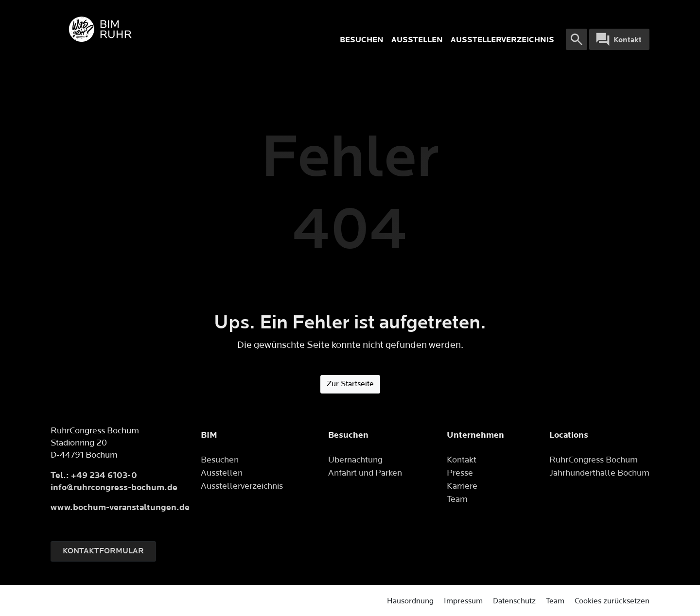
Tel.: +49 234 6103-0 (94, 475)
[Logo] (177, 29)
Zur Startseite (350, 384)
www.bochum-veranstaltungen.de (120, 507)
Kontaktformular (103, 551)
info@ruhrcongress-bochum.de (114, 488)
